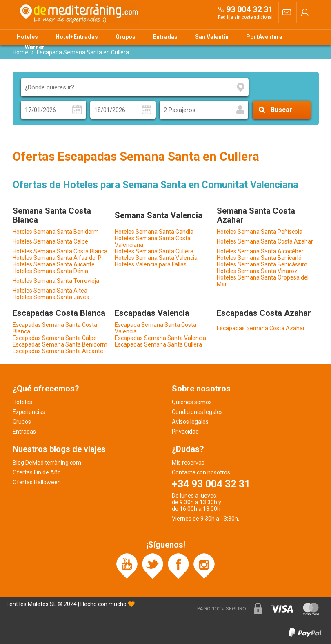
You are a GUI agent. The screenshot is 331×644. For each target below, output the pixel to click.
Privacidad (185, 432)
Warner (35, 47)
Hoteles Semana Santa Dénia (50, 271)
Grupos (126, 37)
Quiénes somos (192, 402)
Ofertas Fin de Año (37, 472)
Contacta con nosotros (201, 472)
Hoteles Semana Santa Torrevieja (56, 281)
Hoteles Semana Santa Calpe (50, 241)
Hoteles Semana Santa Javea (51, 297)
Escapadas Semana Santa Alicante (58, 351)
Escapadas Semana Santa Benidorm (60, 344)
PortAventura (264, 37)
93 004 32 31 (249, 9)
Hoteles (27, 37)
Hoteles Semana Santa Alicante (54, 264)
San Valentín (212, 37)
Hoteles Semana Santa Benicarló (259, 258)
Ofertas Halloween (37, 482)
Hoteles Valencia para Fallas (151, 264)
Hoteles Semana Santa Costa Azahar (265, 241)
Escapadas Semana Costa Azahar (261, 328)
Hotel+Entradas (77, 37)
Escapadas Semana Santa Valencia (160, 338)
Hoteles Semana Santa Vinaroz (257, 271)
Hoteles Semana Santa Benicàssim (262, 264)
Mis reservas (188, 463)
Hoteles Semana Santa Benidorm (56, 232)
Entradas (165, 37)
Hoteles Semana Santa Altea (50, 291)
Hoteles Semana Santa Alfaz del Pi (58, 258)
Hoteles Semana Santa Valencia (156, 258)
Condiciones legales (197, 412)
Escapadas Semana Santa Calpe (55, 338)
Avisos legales (190, 422)
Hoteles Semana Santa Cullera (154, 251)
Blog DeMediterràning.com (47, 463)
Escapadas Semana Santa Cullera (158, 344)
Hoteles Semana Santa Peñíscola (260, 232)
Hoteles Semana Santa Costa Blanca (60, 251)
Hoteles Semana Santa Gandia (154, 232)
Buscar (281, 110)
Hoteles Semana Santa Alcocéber (260, 251)
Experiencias (29, 412)
